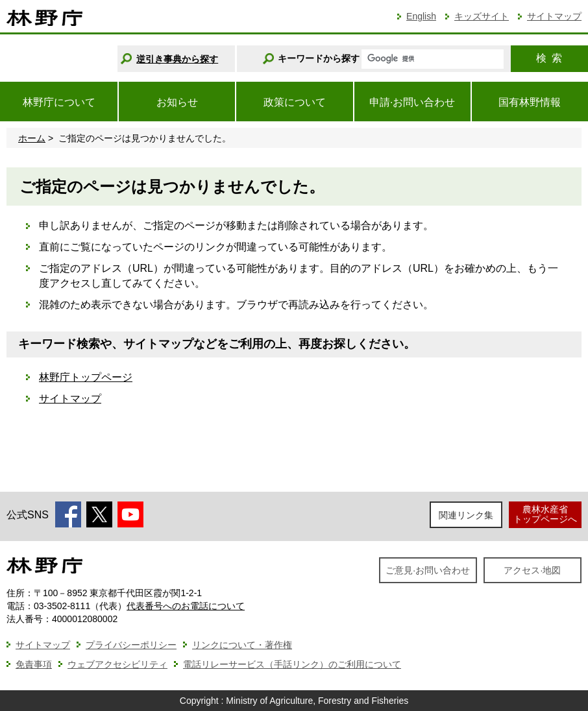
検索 (549, 58)
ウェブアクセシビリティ (117, 664)
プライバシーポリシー (131, 645)
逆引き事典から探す (177, 59)
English (421, 16)
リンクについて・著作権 (242, 645)
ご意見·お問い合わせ (428, 570)
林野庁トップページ (86, 377)
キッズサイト (482, 16)
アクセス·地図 (532, 570)
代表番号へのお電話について (186, 606)
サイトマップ (554, 16)
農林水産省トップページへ (545, 514)
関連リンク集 (466, 515)
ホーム (32, 138)
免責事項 (34, 664)
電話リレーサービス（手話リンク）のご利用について (292, 664)
